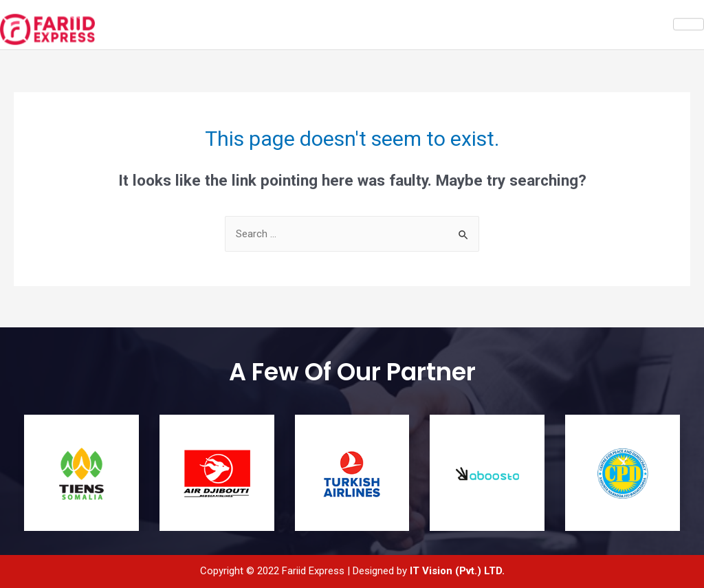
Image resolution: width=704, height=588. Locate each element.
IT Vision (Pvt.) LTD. (457, 571)
